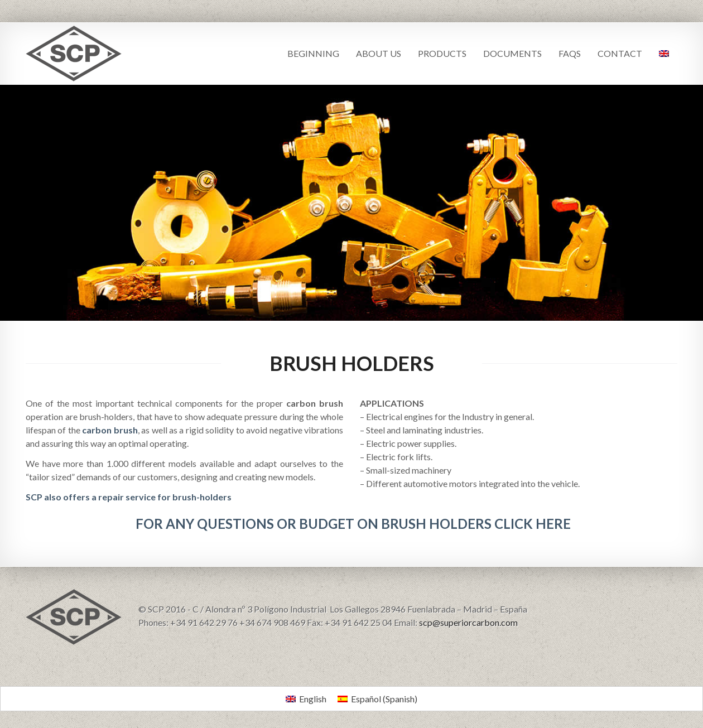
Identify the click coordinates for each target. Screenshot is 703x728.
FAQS (570, 53)
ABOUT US (379, 53)
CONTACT (620, 53)
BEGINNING (313, 53)
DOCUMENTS (512, 53)
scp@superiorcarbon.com (468, 622)
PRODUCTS (442, 53)
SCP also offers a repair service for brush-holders (129, 497)
